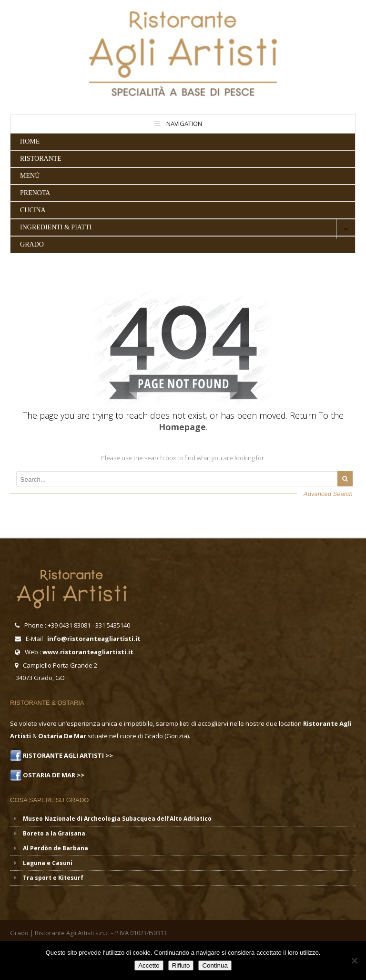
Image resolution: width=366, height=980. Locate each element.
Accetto (149, 965)
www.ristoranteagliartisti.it (88, 652)
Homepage (182, 427)
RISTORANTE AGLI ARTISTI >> (67, 755)
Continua (215, 965)
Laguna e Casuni (48, 863)
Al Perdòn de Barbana (56, 848)
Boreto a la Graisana (54, 833)
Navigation (184, 124)
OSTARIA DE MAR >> (53, 775)
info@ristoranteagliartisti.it (94, 639)
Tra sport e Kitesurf (53, 878)
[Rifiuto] (354, 960)
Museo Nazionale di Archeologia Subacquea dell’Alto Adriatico (117, 819)
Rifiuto (181, 965)
